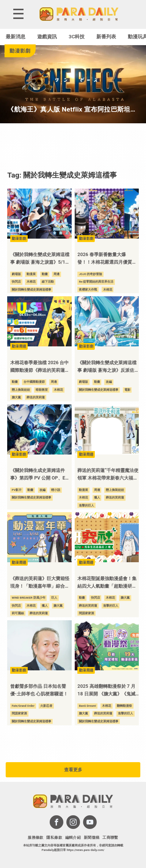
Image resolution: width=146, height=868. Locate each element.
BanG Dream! (87, 706)
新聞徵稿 (92, 837)
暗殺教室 (42, 390)
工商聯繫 (110, 837)
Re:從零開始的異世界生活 (96, 282)
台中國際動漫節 (34, 382)
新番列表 (106, 37)
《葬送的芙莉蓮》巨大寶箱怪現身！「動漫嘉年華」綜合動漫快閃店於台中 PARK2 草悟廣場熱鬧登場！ (40, 583)
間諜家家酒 (86, 613)
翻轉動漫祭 (124, 706)
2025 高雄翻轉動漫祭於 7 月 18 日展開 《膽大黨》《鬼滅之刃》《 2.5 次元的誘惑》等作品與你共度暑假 (107, 691)
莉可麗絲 (18, 613)
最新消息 (16, 37)
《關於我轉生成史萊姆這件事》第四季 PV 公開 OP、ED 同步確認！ (39, 475)
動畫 (45, 274)
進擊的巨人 (86, 506)
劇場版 (16, 274)
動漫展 (31, 274)
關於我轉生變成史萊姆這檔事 (31, 290)
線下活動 (48, 282)
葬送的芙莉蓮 (36, 397)
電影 (127, 390)
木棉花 (31, 282)
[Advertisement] (73, 146)
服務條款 (36, 837)
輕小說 (56, 490)
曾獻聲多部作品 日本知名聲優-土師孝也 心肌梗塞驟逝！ (39, 690)
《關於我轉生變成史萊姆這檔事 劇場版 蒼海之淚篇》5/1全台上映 (40, 259)
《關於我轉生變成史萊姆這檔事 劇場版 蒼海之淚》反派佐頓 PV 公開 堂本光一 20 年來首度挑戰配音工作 (107, 367)
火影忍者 (46, 706)
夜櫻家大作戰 (88, 290)
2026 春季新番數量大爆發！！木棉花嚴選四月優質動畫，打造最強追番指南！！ (107, 259)
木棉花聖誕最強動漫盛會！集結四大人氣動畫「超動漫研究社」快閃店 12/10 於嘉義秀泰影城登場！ (108, 583)
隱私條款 (54, 837)
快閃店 (16, 282)
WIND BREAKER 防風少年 (29, 598)
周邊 (57, 274)
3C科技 (77, 37)
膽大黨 (16, 397)
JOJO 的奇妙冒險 (90, 274)
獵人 (97, 498)
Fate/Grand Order (23, 706)
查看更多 (73, 770)
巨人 (54, 598)
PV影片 (17, 490)
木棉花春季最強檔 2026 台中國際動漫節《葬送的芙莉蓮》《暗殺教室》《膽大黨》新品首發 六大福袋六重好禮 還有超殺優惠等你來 (40, 367)
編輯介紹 (73, 837)
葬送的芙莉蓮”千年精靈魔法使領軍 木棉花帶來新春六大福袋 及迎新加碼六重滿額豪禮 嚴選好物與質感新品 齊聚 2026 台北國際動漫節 (108, 475)
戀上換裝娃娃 (21, 390)
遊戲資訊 (47, 37)
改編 (109, 382)
